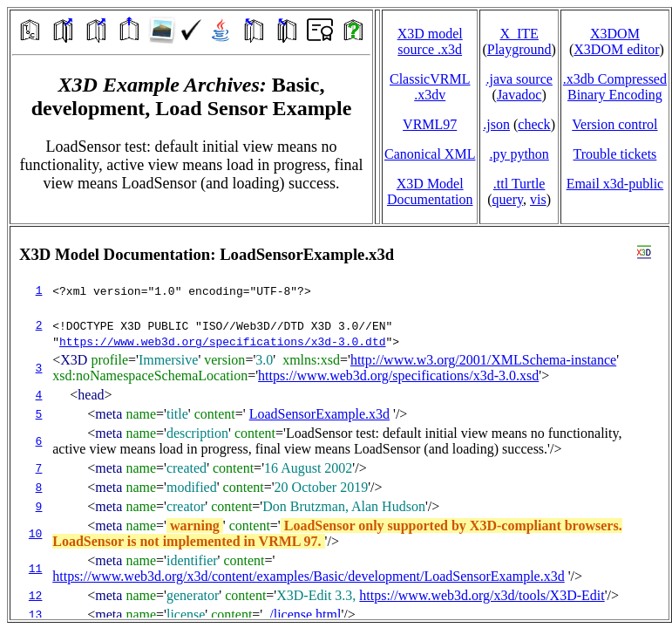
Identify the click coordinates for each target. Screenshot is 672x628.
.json (496, 124)
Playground (519, 49)
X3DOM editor (616, 49)
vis (538, 199)
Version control (614, 124)
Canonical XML (430, 154)
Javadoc (519, 95)
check (534, 124)
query (508, 199)
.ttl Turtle (519, 184)
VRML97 (430, 124)
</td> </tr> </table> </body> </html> (339, 423)
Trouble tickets (614, 154)
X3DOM (615, 34)
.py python (519, 154)
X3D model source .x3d (430, 41)
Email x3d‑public (615, 184)
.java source (519, 79)
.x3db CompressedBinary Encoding (615, 87)
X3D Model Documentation (430, 191)
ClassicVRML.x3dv (430, 87)
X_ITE (519, 34)
